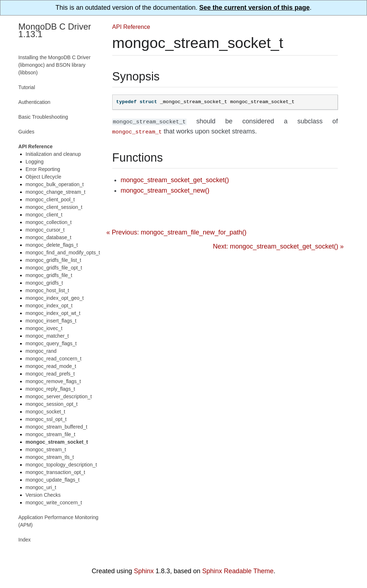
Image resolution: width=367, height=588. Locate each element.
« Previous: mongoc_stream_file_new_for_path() (176, 231)
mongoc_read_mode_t (51, 366)
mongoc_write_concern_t (54, 503)
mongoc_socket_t (45, 412)
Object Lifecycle (43, 177)
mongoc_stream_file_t (51, 434)
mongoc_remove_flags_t (53, 381)
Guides (26, 132)
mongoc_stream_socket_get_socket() (175, 179)
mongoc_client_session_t (54, 207)
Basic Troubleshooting (43, 117)
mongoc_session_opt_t (52, 404)
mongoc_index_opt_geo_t (55, 298)
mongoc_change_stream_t (56, 192)
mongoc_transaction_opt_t (55, 472)
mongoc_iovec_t (44, 328)
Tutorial (27, 87)
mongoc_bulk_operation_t (55, 184)
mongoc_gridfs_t (44, 283)
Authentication (34, 102)
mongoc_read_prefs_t (50, 374)
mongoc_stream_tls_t (50, 457)
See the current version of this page (254, 8)
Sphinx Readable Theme (238, 571)
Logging (35, 162)
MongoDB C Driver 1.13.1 (55, 30)
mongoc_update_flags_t (53, 480)
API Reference (131, 27)
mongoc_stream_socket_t (57, 442)
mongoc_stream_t (46, 449)
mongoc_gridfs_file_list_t (53, 260)
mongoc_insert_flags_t (51, 321)
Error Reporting (43, 169)
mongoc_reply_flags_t (50, 389)
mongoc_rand (41, 351)
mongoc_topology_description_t (61, 465)
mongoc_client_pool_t (50, 199)
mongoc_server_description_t (59, 396)
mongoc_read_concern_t (54, 359)
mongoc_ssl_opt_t (46, 419)
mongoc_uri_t (41, 487)
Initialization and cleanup (53, 154)
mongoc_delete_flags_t (52, 245)
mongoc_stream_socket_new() (165, 189)
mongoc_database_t (49, 237)
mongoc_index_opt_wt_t (53, 313)
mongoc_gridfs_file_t (49, 275)
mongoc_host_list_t (47, 290)
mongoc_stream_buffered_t (56, 427)
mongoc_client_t (44, 215)
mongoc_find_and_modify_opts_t (63, 253)
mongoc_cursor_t (45, 230)
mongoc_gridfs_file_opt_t (54, 268)
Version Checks (43, 495)
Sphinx (144, 571)
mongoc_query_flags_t (51, 343)
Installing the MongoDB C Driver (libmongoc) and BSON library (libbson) (54, 65)
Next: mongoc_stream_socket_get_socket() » (278, 245)
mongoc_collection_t (49, 222)
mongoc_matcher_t (47, 336)
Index (25, 540)
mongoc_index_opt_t (49, 306)
